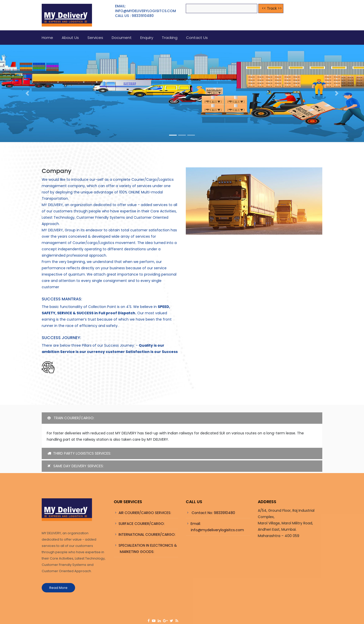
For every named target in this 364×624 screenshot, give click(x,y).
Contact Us (197, 38)
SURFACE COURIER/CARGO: (142, 524)
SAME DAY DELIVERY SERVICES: (76, 466)
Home (47, 38)
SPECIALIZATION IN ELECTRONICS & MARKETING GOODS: (145, 549)
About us (70, 38)
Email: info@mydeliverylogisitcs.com (215, 527)
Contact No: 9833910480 (213, 513)
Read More (58, 588)
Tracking (170, 38)
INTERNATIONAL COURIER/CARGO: (147, 534)
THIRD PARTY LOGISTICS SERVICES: (79, 453)
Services (95, 38)
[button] (27, 93)
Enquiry (147, 38)
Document (122, 38)
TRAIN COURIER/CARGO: (71, 418)
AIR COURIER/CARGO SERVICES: (145, 513)
